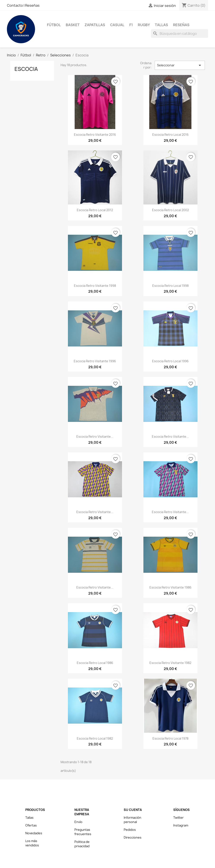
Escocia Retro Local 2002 (170, 210)
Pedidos (130, 830)
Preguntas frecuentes (83, 832)
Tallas (161, 25)
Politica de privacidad (82, 844)
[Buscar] (180, 34)
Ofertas (31, 825)
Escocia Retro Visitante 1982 (170, 663)
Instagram (181, 825)
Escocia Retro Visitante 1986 (170, 587)
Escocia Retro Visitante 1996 (95, 361)
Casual (117, 25)
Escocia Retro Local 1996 (170, 361)
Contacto (15, 5)
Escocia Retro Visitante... (95, 436)
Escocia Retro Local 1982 (95, 738)
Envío (78, 822)
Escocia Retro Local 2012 (95, 210)
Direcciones (133, 837)
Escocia (26, 69)
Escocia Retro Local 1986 (95, 663)
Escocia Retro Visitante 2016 (95, 135)
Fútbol (54, 25)
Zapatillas (95, 25)
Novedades (34, 833)
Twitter (178, 818)
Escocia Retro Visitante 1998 (95, 286)
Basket (73, 25)
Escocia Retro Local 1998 (170, 286)
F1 (131, 25)
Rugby (144, 25)
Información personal (132, 820)
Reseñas (32, 5)
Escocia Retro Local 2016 (170, 135)
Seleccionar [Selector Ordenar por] (180, 65)
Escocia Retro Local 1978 (170, 738)
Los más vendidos (32, 843)
